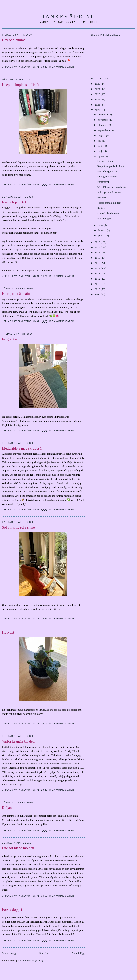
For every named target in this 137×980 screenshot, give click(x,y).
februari (102, 230)
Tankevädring (69, 16)
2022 (98, 99)
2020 (98, 110)
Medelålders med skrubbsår (22, 448)
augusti (102, 135)
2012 (98, 279)
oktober (102, 125)
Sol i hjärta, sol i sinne (18, 527)
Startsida (44, 953)
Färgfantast (10, 339)
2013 (98, 273)
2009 (98, 294)
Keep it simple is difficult (21, 85)
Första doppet (12, 909)
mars (101, 225)
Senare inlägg (9, 953)
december (103, 115)
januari (102, 236)
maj (100, 151)
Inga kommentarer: (62, 67)
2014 (98, 268)
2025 (98, 84)
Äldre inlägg (78, 953)
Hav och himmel (14, 40)
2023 (98, 94)
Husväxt (8, 632)
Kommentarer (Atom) (31, 961)
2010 (98, 289)
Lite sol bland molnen (18, 848)
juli (100, 141)
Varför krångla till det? (19, 741)
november (103, 120)
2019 (98, 242)
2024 (98, 89)
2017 (98, 253)
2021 (98, 105)
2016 (98, 258)
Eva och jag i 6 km (16, 202)
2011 (98, 284)
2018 (98, 247)
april (101, 156)
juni (100, 146)
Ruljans (8, 808)
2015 (98, 263)
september (104, 130)
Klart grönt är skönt (16, 294)
